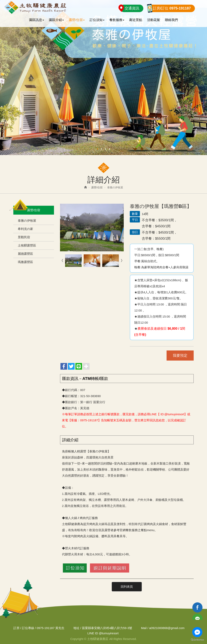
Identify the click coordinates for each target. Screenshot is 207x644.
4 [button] (110, 149)
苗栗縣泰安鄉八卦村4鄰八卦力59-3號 (107, 628)
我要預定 (180, 356)
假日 (135, 232)
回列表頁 (127, 587)
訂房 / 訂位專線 (24, 628)
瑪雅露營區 (25, 262)
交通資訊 (132, 8)
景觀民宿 (24, 237)
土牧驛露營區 (27, 245)
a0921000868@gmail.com (167, 628)
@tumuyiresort (103, 633)
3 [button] (106, 149)
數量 (135, 214)
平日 (135, 220)
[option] (103, 78)
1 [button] (97, 149)
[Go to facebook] (197, 632)
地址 (76, 628)
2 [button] (101, 149)
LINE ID (93, 633)
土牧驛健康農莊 (35, 7)
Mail (144, 628)
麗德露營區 (25, 254)
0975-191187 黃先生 (51, 628)
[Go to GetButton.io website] (197, 640)
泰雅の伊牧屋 (27, 221)
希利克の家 (25, 229)
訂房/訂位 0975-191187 (172, 8)
